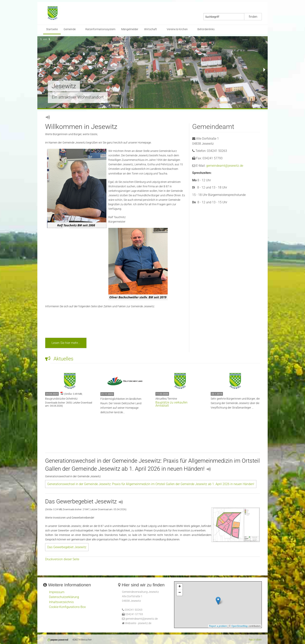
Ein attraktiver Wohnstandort (78, 97)
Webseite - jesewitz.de (138, 623)
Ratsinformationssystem (100, 29)
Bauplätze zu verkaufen (171, 402)
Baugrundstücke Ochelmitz (61, 399)
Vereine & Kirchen (177, 29)
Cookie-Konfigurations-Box (67, 607)
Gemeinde (70, 29)
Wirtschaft (151, 29)
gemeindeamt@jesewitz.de (225, 166)
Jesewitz (64, 86)
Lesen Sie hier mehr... (66, 343)
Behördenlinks (206, 29)
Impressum (57, 592)
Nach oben (255, 640)
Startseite (52, 29)
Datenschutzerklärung (64, 597)
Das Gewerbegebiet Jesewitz (67, 547)
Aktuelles (59, 359)
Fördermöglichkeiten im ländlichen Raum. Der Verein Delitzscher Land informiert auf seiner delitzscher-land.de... (121, 406)
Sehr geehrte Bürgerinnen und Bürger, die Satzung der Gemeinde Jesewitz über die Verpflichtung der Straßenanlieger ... (235, 403)
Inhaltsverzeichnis (61, 602)
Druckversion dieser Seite (62, 559)
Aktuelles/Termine (166, 399)
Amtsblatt (162, 406)
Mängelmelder (130, 29)
